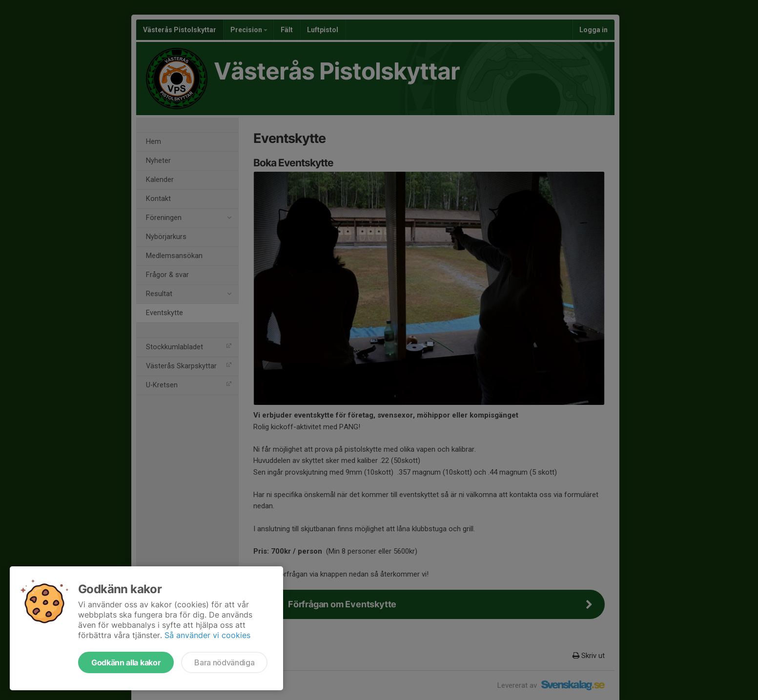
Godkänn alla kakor (126, 662)
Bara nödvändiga (224, 662)
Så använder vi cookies (207, 635)
